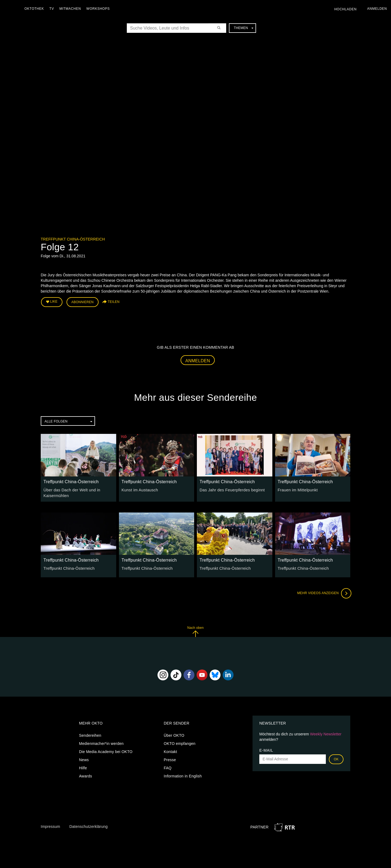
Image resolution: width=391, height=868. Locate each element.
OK (336, 758)
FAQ (168, 766)
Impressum (50, 825)
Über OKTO (174, 734)
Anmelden (198, 360)
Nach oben (195, 630)
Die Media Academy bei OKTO (106, 750)
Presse (170, 758)
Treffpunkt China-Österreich (73, 239)
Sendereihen (90, 734)
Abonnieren (83, 302)
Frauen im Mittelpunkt (297, 489)
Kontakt (170, 750)
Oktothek (36, 9)
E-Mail (266, 749)
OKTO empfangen (180, 742)
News (84, 758)
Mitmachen (72, 9)
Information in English (183, 774)
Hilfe (83, 766)
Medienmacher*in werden (101, 742)
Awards (86, 774)
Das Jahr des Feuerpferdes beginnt (231, 489)
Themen (244, 28)
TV (53, 9)
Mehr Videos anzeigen (323, 592)
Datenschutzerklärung (88, 825)
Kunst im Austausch (139, 489)
